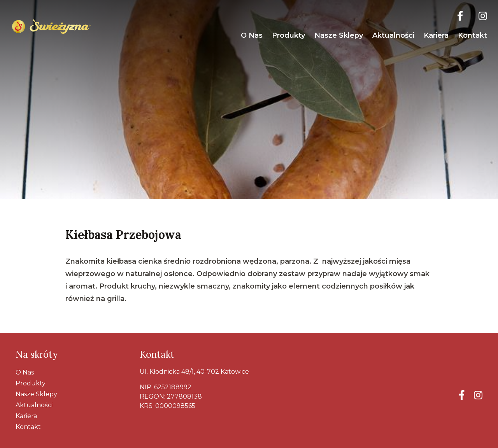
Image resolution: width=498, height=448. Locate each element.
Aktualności (393, 35)
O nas (252, 35)
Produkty (288, 35)
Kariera (436, 35)
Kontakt (473, 35)
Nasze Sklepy (339, 35)
